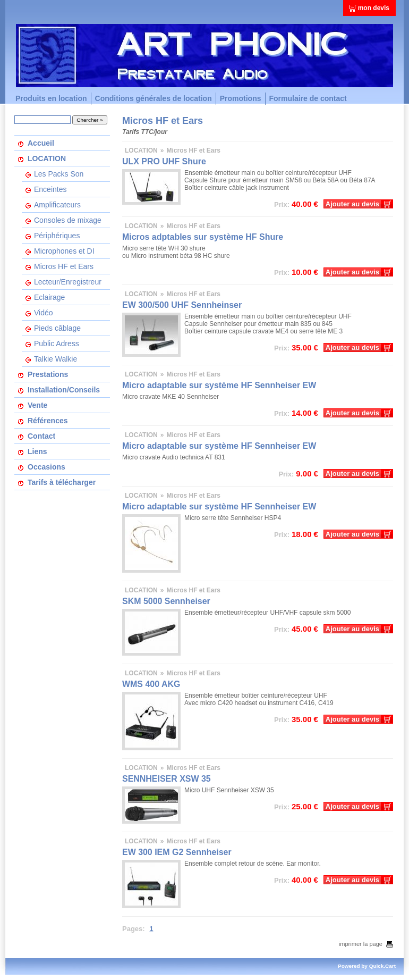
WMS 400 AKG (151, 684)
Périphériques (57, 236)
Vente (37, 405)
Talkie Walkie (56, 359)
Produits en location (51, 98)
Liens (37, 451)
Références (48, 421)
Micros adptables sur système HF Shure (203, 237)
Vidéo (44, 313)
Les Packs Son (59, 174)
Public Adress (57, 344)
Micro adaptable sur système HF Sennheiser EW (219, 385)
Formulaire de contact (308, 98)
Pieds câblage (57, 328)
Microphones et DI (64, 251)
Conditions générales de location (154, 98)
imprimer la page (366, 944)
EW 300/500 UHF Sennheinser (182, 305)
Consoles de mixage (68, 220)
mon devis (374, 8)
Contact (41, 436)
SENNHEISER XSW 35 (167, 779)
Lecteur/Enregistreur (68, 282)
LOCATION (47, 158)
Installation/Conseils (64, 390)
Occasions (46, 467)
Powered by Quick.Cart (367, 966)
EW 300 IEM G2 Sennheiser (177, 852)
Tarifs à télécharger (62, 482)
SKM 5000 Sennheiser (166, 601)
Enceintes (50, 189)
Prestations (48, 374)
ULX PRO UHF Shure (164, 161)
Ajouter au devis (352, 204)
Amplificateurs (57, 205)
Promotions (241, 98)
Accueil (41, 143)
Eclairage (49, 297)
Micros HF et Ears (64, 266)
